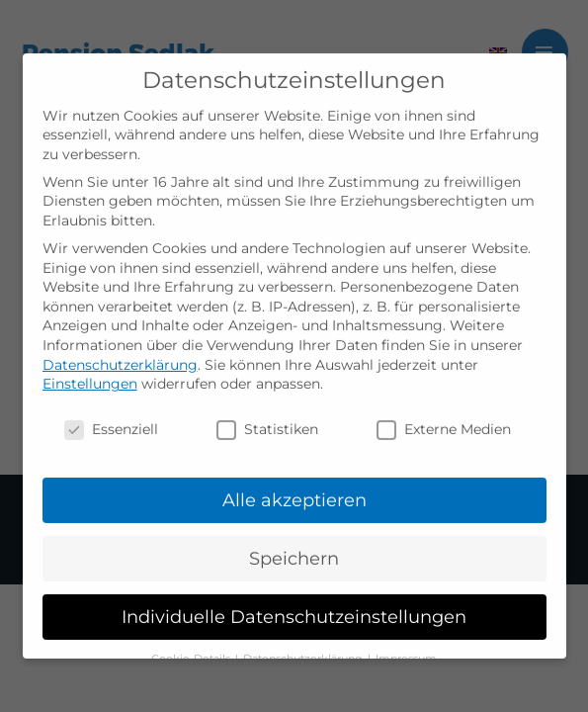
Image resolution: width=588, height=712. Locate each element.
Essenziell (111, 418)
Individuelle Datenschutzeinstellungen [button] (294, 604)
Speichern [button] (294, 546)
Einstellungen (90, 372)
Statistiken (267, 418)
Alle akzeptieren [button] (294, 488)
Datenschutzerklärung (120, 352)
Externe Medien (444, 418)
